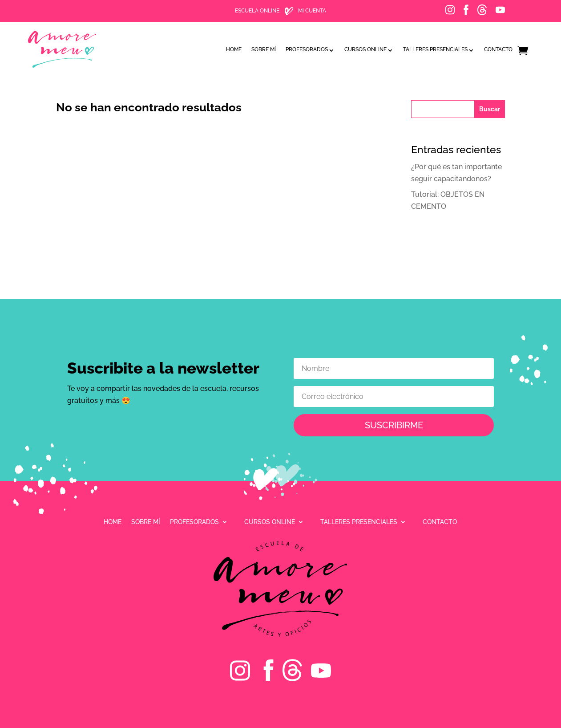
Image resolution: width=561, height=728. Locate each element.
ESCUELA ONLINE (257, 11)
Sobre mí (264, 47)
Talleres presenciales (435, 47)
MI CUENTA (312, 11)
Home (234, 47)
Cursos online (365, 47)
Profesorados (307, 47)
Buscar (490, 109)
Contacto (498, 47)
